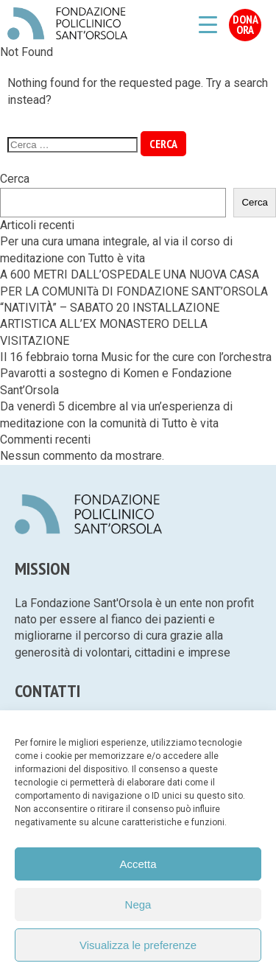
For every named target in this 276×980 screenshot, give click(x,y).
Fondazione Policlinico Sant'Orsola (67, 24)
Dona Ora (245, 24)
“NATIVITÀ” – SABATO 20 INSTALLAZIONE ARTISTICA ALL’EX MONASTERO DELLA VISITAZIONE (110, 324)
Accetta (138, 864)
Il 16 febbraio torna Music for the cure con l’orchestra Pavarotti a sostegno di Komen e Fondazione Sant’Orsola (136, 374)
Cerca (15, 179)
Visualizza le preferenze (138, 945)
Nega (138, 904)
